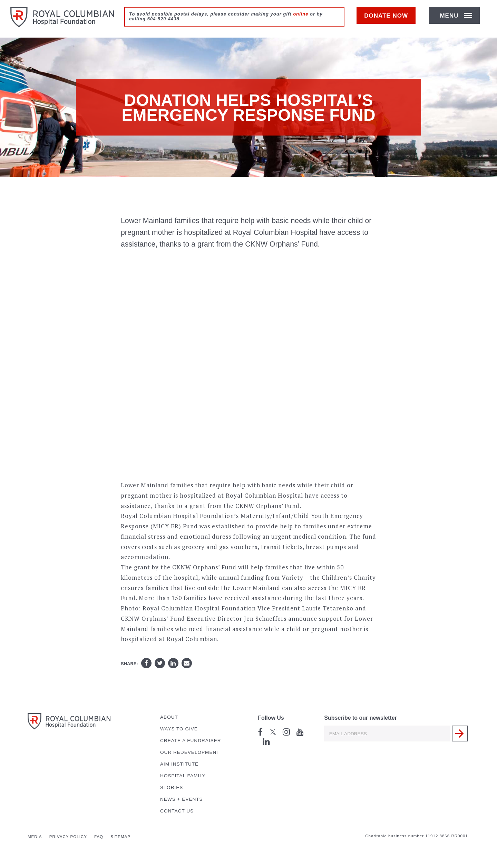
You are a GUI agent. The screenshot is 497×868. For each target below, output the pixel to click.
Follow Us (271, 718)
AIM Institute (179, 764)
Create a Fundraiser (191, 741)
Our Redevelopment (190, 752)
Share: (129, 664)
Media (35, 837)
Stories (172, 787)
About (169, 717)
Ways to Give (179, 729)
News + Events (182, 799)
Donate (389, 19)
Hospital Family (183, 776)
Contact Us (177, 811)
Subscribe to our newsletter (360, 718)
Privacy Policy (68, 837)
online (301, 14)
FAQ (99, 837)
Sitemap (120, 837)
